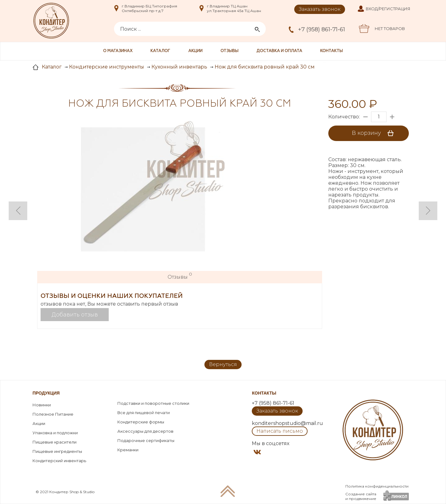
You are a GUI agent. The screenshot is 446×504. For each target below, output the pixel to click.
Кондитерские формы (141, 422)
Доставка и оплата (279, 51)
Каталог (160, 51)
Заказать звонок (320, 9)
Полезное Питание (53, 414)
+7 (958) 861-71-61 (321, 29)
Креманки (128, 450)
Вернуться (223, 364)
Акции (195, 51)
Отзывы (230, 51)
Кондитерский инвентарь (59, 461)
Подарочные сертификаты (146, 440)
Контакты (332, 51)
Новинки (42, 405)
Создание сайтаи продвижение (361, 496)
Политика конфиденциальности (377, 486)
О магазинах (118, 51)
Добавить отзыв (75, 315)
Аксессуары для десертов (145, 431)
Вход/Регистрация (388, 9)
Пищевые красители (55, 442)
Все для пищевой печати (144, 413)
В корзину (375, 133)
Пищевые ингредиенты (57, 451)
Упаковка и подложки (55, 433)
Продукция (46, 393)
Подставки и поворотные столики (153, 403)
